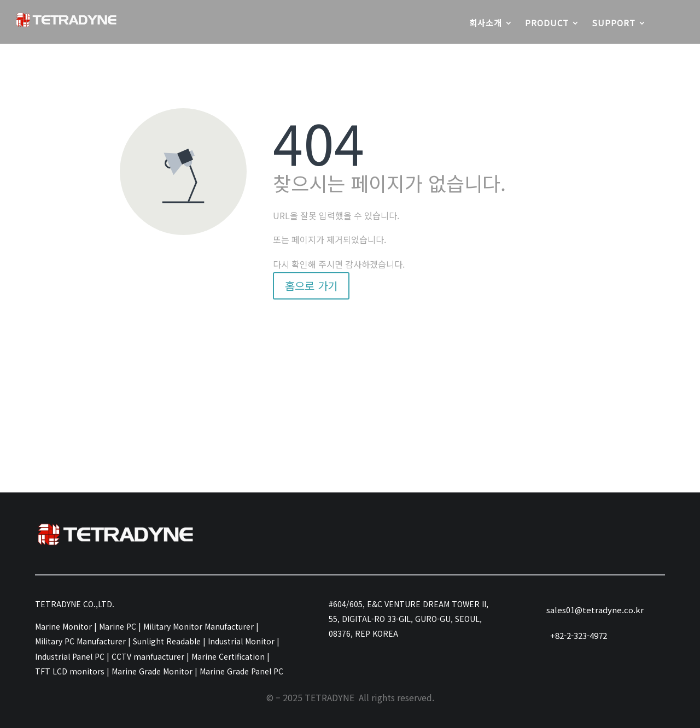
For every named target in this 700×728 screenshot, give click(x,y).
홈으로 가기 (311, 286)
